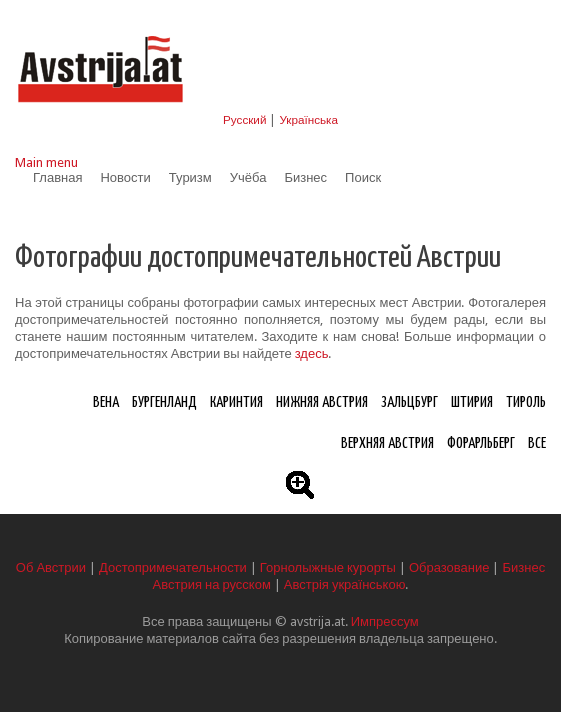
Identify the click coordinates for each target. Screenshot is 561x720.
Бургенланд (164, 402)
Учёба (248, 177)
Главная (57, 177)
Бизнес (305, 177)
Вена (106, 402)
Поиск (363, 177)
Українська (308, 120)
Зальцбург (409, 402)
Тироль (526, 402)
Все (537, 443)
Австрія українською (345, 584)
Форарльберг (481, 443)
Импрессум (385, 621)
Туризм (190, 177)
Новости (125, 177)
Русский (244, 120)
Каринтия (236, 402)
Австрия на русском (212, 584)
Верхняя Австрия (387, 443)
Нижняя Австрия (322, 402)
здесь (312, 353)
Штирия (472, 402)
